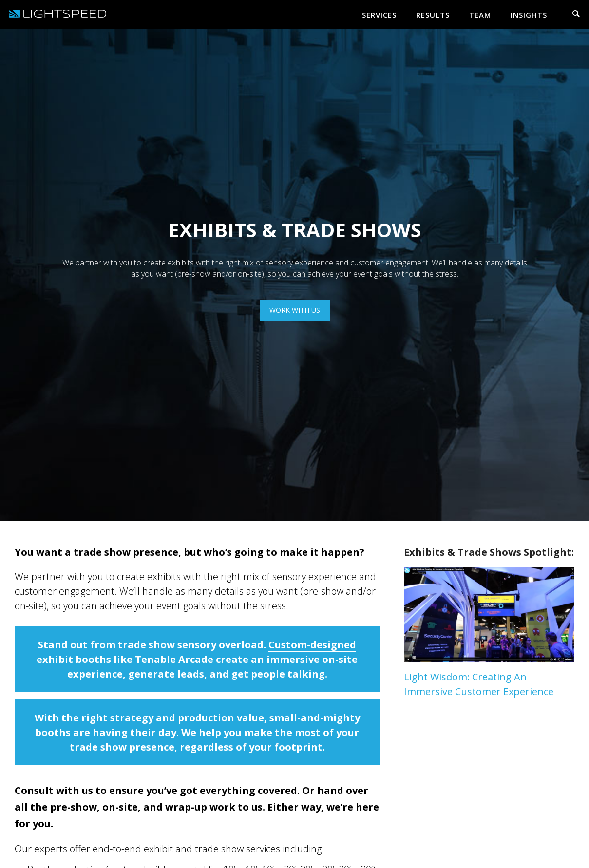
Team (480, 15)
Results (433, 15)
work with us (295, 310)
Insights (529, 15)
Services (379, 15)
